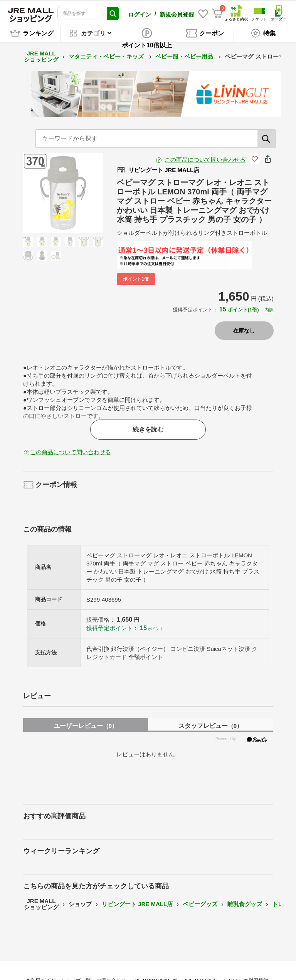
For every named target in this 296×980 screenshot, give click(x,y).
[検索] (267, 137)
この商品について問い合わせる (205, 158)
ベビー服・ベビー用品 (185, 55)
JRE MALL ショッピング (41, 55)
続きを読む (148, 428)
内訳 (269, 309)
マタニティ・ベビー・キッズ (107, 55)
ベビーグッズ (200, 903)
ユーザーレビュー (86, 725)
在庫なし (244, 329)
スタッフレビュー (210, 725)
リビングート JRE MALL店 (137, 903)
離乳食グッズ (245, 903)
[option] (63, 192)
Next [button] (78, 192)
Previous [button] (47, 192)
